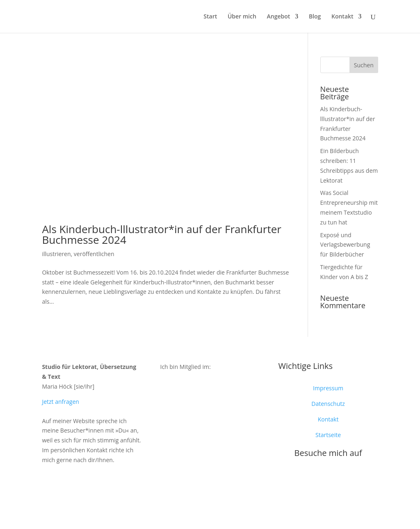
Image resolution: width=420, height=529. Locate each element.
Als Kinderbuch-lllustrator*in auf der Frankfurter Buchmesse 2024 (162, 234)
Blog (315, 17)
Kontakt (342, 17)
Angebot (279, 17)
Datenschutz (328, 404)
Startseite (328, 435)
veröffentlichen (94, 254)
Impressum (328, 388)
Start (210, 17)
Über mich (242, 17)
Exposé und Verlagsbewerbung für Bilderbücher (345, 245)
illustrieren (56, 254)
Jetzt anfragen (60, 402)
